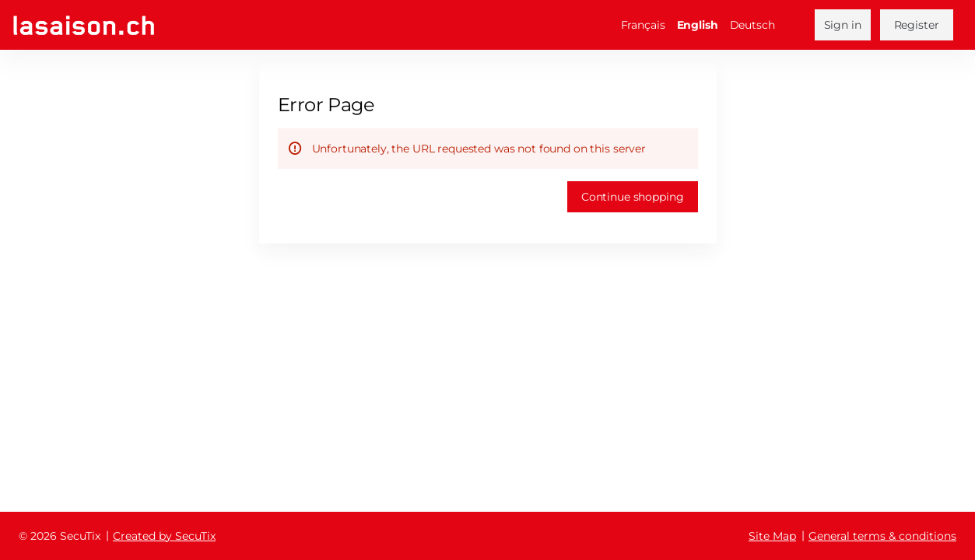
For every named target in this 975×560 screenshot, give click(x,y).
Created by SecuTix (164, 536)
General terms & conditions (882, 536)
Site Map (772, 536)
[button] (633, 197)
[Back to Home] (84, 25)
